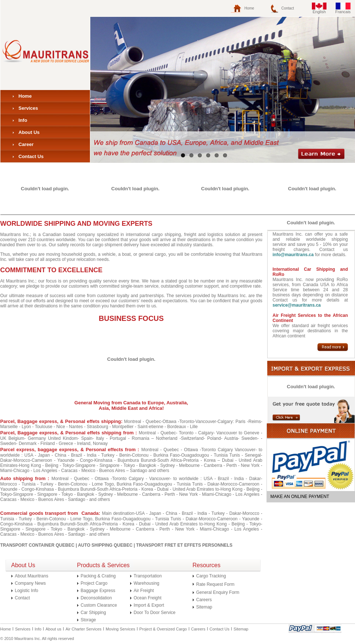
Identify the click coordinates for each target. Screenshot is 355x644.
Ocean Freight (148, 598)
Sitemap (204, 607)
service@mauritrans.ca (297, 305)
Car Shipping (93, 613)
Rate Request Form (216, 584)
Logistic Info (27, 591)
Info (23, 120)
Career (26, 144)
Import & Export (149, 605)
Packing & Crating (98, 576)
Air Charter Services (83, 629)
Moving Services (120, 629)
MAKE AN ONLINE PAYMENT (300, 497)
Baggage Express (98, 591)
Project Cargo (94, 583)
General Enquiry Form (218, 592)
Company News (31, 583)
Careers (204, 600)
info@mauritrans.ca (293, 255)
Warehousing (147, 583)
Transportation (148, 576)
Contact (288, 8)
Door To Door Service (155, 613)
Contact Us (31, 156)
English (319, 12)
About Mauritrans (32, 576)
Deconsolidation (96, 598)
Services (29, 108)
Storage (88, 620)
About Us (29, 132)
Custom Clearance (99, 605)
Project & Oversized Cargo (163, 629)
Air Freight (144, 591)
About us (53, 629)
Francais (343, 12)
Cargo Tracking (211, 576)
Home (250, 8)
